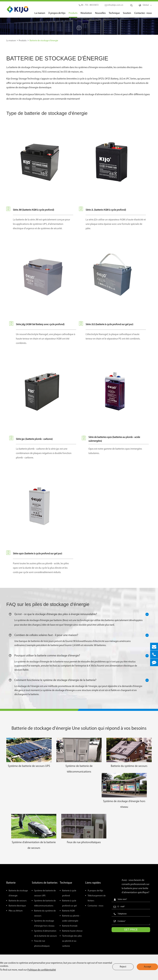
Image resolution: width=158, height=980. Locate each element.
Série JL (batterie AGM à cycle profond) (106, 210)
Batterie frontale (70, 926)
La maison (40, 15)
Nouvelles (100, 15)
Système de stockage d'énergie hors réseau (124, 804)
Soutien (127, 15)
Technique (114, 15)
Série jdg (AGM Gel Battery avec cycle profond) (40, 325)
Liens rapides (93, 883)
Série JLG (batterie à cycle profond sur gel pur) (109, 325)
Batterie (11, 883)
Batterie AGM (68, 911)
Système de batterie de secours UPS (29, 766)
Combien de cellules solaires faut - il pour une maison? (79, 635)
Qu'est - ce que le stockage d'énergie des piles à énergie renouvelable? (79, 614)
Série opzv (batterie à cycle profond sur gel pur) (38, 554)
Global (146, 5)
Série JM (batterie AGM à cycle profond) (34, 210)
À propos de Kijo (57, 15)
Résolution (86, 15)
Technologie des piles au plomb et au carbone (72, 941)
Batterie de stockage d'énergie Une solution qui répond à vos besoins (79, 729)
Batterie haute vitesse (72, 931)
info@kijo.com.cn (114, 5)
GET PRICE (131, 930)
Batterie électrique (17, 906)
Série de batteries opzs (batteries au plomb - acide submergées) (114, 439)
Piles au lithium (16, 911)
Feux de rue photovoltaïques (84, 842)
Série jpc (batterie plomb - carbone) (34, 439)
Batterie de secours (18, 901)
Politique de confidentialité (42, 970)
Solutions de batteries (45, 883)
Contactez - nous (143, 15)
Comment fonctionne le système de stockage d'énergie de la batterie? (79, 680)
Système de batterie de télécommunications (79, 769)
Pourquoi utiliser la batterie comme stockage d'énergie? (79, 656)
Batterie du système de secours (129, 766)
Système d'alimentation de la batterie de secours (34, 845)
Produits (73, 15)
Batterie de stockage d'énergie (44, 41)
